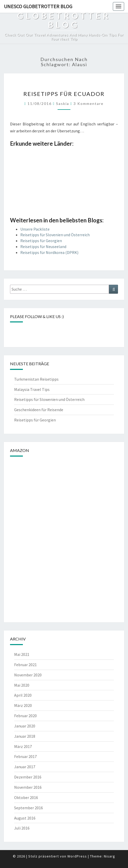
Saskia (63, 103)
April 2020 (23, 695)
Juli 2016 (22, 828)
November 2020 (28, 675)
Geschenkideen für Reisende (39, 410)
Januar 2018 (25, 736)
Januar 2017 (25, 767)
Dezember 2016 (28, 777)
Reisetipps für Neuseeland (43, 246)
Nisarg (109, 856)
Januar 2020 (25, 726)
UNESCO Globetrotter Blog (38, 6)
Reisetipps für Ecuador (64, 94)
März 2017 (23, 746)
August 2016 (25, 818)
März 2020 (23, 705)
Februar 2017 (25, 756)
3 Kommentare (89, 103)
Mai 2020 (22, 685)
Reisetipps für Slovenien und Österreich (55, 235)
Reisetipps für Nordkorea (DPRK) (49, 252)
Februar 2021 (25, 665)
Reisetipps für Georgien (41, 241)
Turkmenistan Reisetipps (36, 379)
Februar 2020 (25, 716)
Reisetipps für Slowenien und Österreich (49, 399)
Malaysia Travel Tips (32, 389)
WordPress (77, 856)
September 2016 (29, 808)
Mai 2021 (22, 654)
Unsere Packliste (35, 229)
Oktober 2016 (26, 797)
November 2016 (28, 787)
